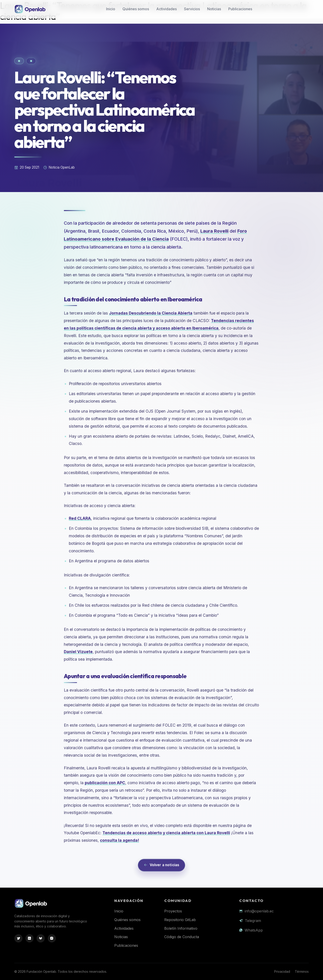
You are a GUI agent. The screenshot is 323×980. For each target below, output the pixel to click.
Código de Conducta (182, 937)
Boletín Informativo (181, 928)
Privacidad (282, 971)
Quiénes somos (136, 9)
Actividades (166, 9)
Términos (302, 971)
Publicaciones (240, 9)
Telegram (253, 921)
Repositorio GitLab (180, 920)
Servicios (192, 9)
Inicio (111, 9)
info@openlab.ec (259, 911)
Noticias (214, 9)
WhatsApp (254, 930)
